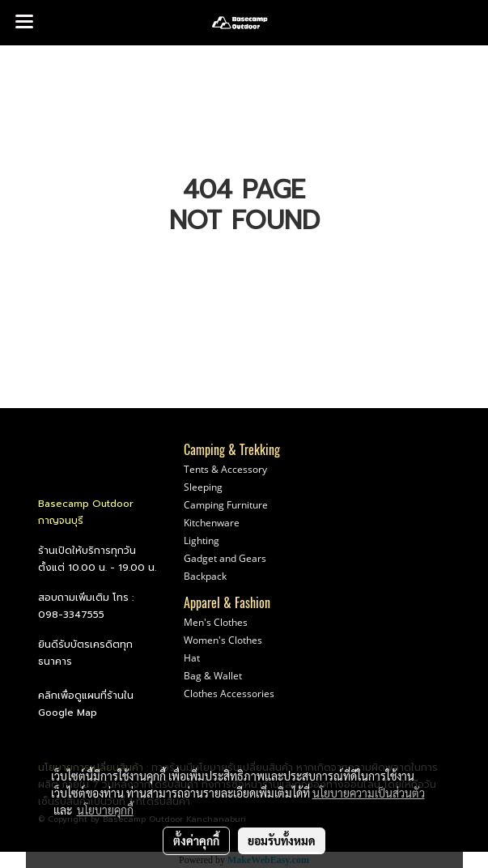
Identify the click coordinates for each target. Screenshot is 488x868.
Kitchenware (212, 523)
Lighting (202, 540)
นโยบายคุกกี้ (105, 810)
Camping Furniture (226, 505)
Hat (192, 658)
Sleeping (203, 487)
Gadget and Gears (225, 558)
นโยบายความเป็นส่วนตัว (369, 793)
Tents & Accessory (225, 469)
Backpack (205, 576)
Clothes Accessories (229, 694)
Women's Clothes (223, 640)
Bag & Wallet (213, 676)
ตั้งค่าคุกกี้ (196, 840)
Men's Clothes (216, 622)
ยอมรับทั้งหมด (282, 840)
